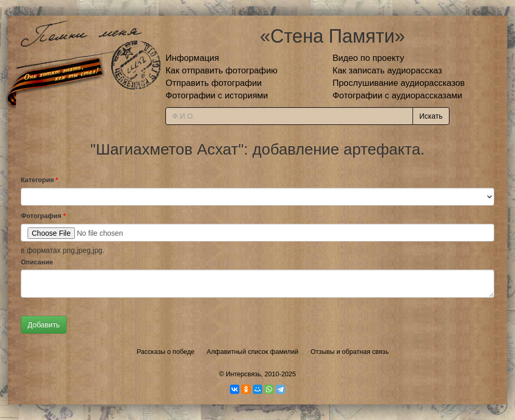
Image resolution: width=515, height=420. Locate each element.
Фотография (43, 216)
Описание (37, 262)
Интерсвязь (243, 374)
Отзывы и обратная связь (350, 352)
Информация (192, 58)
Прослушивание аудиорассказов (398, 83)
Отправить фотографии (214, 83)
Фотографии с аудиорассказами (397, 96)
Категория (40, 180)
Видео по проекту (368, 58)
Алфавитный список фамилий (252, 352)
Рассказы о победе (166, 352)
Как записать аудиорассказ (387, 71)
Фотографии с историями (217, 96)
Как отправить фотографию (221, 71)
